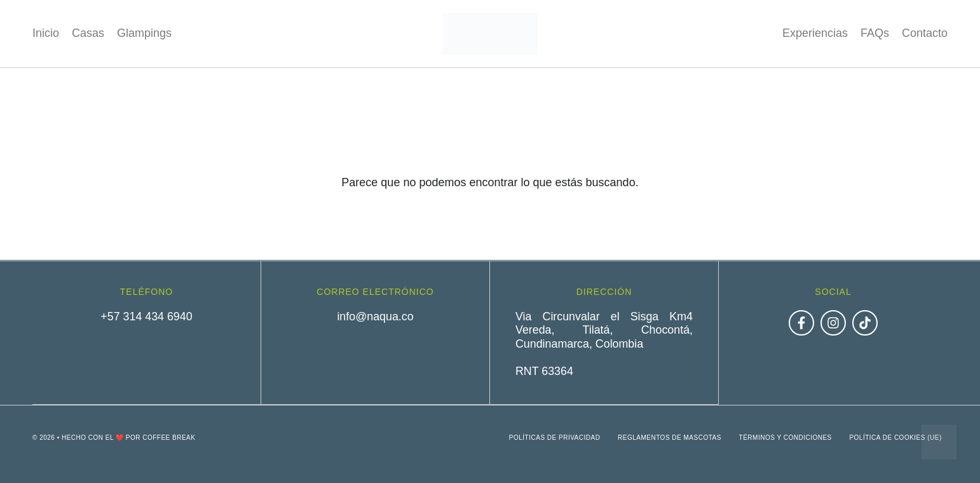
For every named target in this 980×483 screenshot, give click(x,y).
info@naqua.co (375, 316)
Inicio (46, 33)
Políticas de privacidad (550, 437)
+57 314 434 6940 (147, 316)
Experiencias (815, 33)
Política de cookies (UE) (895, 437)
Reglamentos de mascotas (666, 437)
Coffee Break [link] (169, 437)
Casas (88, 33)
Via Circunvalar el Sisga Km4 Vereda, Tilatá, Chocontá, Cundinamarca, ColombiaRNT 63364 (604, 344)
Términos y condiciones (783, 437)
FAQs (875, 33)
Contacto (925, 33)
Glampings (144, 33)
